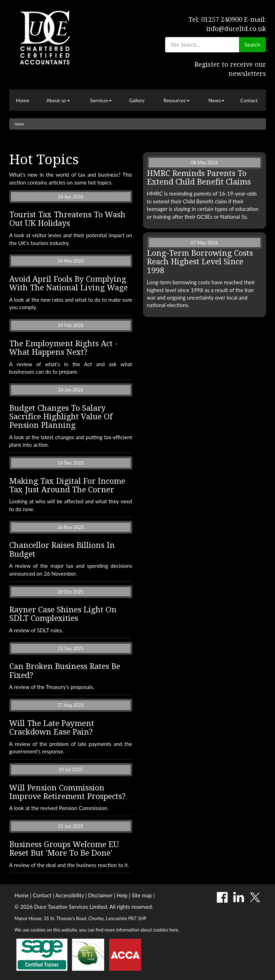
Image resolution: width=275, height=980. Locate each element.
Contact (249, 100)
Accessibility (70, 895)
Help (122, 895)
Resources (176, 100)
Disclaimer (100, 895)
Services (101, 100)
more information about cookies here (141, 930)
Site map (142, 895)
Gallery (137, 100)
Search (252, 45)
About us (58, 100)
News (216, 100)
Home (22, 100)
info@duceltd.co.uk (236, 29)
